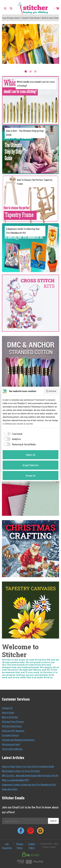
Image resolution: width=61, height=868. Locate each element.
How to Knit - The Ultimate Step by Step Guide (25, 133)
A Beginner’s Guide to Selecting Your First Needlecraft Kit (29, 784)
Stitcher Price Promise (13, 721)
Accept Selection (30, 465)
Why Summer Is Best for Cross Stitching (21, 771)
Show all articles (10, 789)
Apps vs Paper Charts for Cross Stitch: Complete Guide (28, 766)
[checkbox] (12, 434)
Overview (51, 391)
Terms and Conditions (12, 749)
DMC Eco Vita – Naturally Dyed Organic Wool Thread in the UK (30, 775)
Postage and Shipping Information (18, 740)
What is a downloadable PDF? (16, 780)
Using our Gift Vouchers (13, 731)
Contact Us (7, 708)
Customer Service (10, 735)
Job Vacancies (7, 846)
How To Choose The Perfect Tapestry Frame (35, 182)
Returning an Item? (11, 744)
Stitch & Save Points (12, 726)
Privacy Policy (20, 846)
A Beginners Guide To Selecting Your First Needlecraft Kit (23, 231)
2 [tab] (31, 71)
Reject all (31, 455)
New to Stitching (10, 717)
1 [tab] (26, 71)
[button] (11, 8)
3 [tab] (35, 71)
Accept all (30, 475)
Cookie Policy (32, 846)
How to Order (8, 712)
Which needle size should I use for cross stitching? (36, 84)
